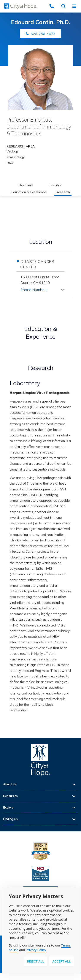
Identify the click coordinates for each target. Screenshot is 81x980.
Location (56, 185)
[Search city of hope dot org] (65, 6)
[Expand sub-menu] (75, 784)
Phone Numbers (34, 290)
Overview (26, 185)
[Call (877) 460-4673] (54, 6)
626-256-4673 (43, 34)
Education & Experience (29, 192)
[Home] (41, 761)
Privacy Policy (36, 950)
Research (63, 192)
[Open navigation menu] (76, 6)
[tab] (42, 289)
